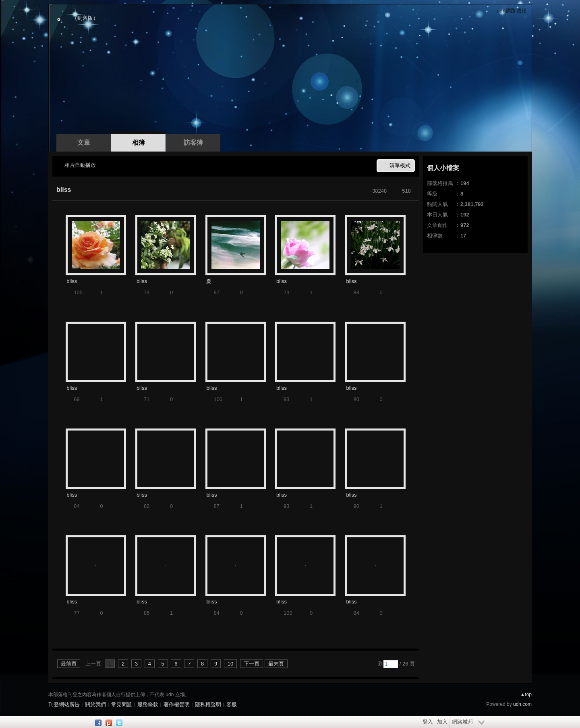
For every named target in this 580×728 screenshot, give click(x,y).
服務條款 (148, 704)
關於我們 (95, 704)
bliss (64, 190)
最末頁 (276, 664)
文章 (84, 142)
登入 (428, 722)
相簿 (139, 142)
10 (230, 664)
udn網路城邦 (512, 11)
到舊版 (85, 18)
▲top (526, 695)
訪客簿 (193, 142)
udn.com (522, 704)
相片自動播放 (80, 165)
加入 (442, 722)
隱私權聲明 (208, 704)
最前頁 (69, 664)
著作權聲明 (177, 704)
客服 (232, 704)
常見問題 (122, 704)
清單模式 (400, 165)
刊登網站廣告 (64, 704)
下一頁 (252, 664)
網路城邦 (462, 722)
